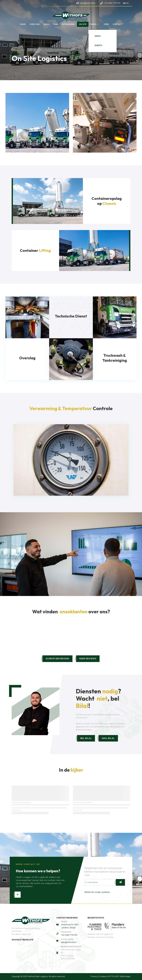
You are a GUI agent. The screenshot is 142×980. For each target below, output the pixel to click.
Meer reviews (88, 659)
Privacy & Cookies (98, 976)
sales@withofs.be (69, 942)
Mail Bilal (108, 738)
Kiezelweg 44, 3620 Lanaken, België (70, 926)
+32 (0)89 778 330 (69, 935)
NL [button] (126, 3)
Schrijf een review (57, 659)
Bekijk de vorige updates (97, 892)
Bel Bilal (86, 738)
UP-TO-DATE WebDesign (119, 976)
